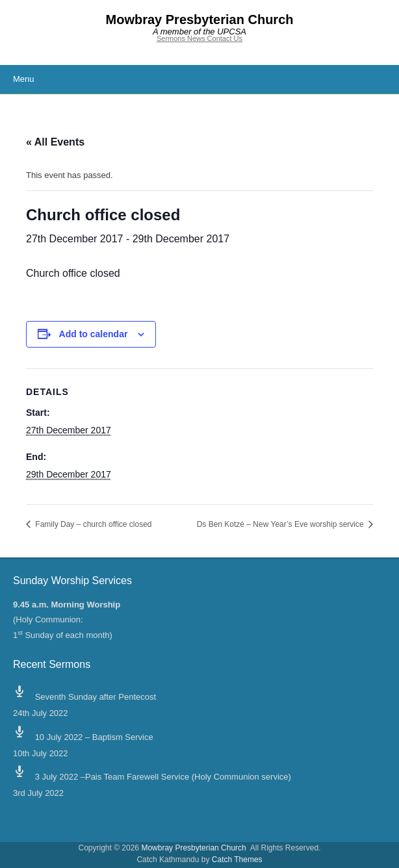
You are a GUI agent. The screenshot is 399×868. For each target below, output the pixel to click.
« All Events (55, 142)
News (197, 38)
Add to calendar (94, 334)
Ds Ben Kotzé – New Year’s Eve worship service (281, 524)
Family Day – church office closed (93, 524)
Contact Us (225, 38)
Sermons (172, 38)
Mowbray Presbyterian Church (200, 19)
